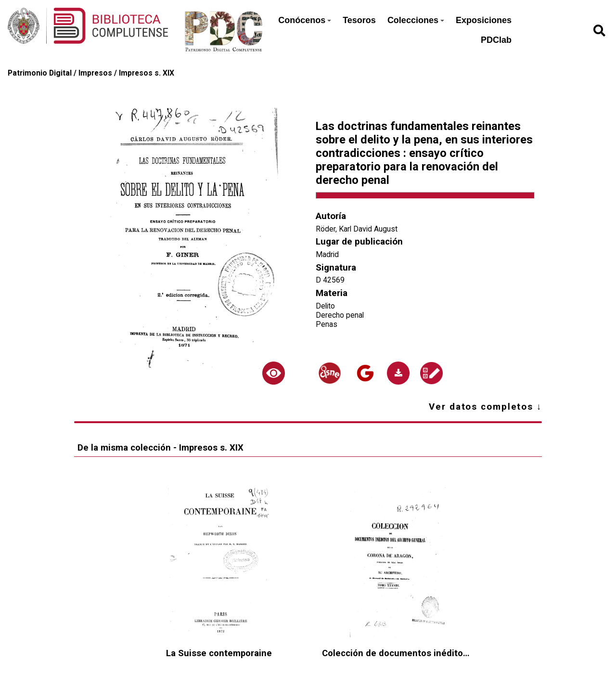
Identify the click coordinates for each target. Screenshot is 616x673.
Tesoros (359, 20)
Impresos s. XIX (147, 73)
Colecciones (416, 20)
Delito (325, 306)
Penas (327, 324)
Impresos (95, 73)
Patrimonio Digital (40, 73)
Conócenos (305, 20)
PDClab (496, 40)
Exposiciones (484, 20)
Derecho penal (340, 315)
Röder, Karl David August (357, 229)
